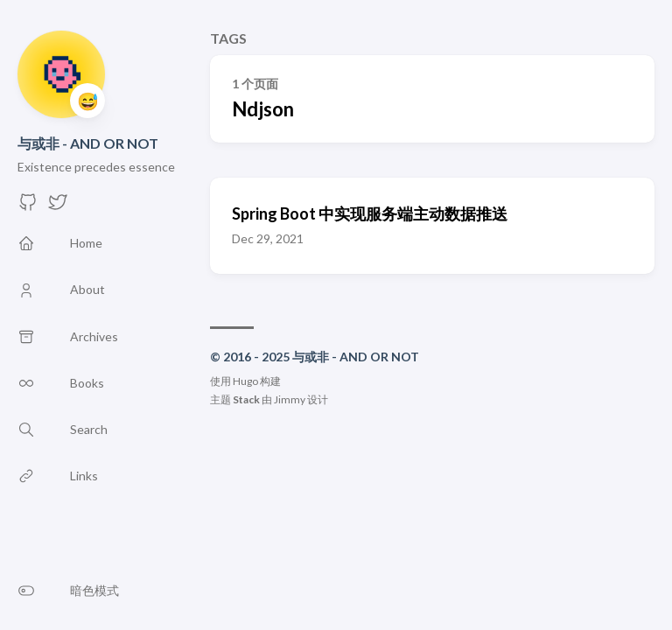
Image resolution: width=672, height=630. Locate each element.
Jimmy (290, 399)
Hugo (245, 381)
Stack (246, 399)
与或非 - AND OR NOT (88, 143)
